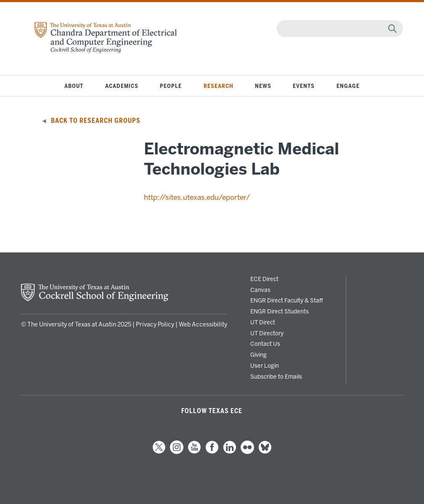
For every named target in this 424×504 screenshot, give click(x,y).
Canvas (260, 290)
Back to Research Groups (96, 121)
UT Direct (263, 322)
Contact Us (265, 344)
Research (219, 86)
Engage (348, 86)
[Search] (338, 29)
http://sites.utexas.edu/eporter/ (197, 197)
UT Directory (267, 333)
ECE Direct (264, 279)
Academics (122, 86)
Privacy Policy (155, 325)
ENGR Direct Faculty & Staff (287, 300)
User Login (265, 366)
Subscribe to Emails (276, 377)
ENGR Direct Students (280, 311)
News (263, 86)
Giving (258, 355)
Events (304, 86)
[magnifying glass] (392, 29)
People (171, 86)
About (74, 86)
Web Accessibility (203, 325)
